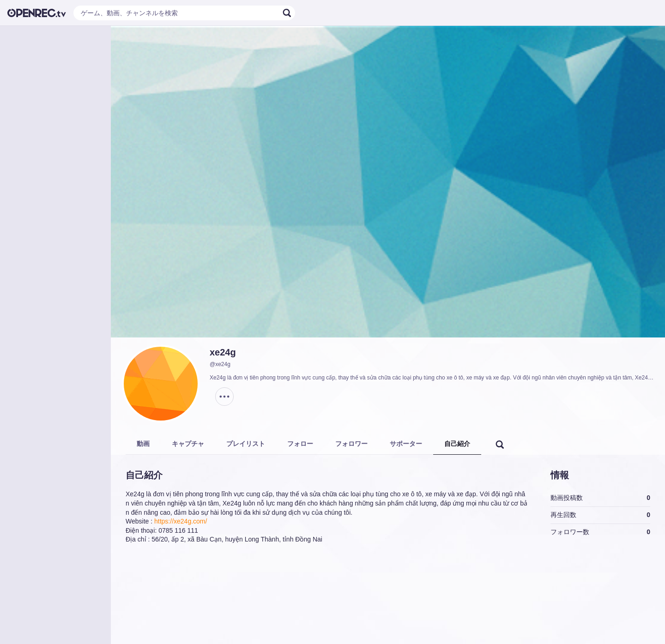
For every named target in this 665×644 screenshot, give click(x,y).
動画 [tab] (143, 444)
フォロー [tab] (300, 444)
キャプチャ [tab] (188, 444)
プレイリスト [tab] (246, 444)
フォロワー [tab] (351, 444)
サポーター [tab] (406, 444)
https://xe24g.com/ (181, 521)
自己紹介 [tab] (457, 444)
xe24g (223, 352)
